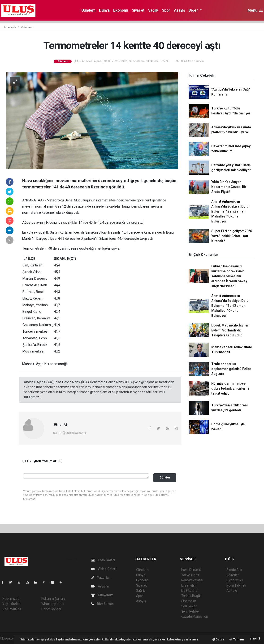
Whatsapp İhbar (53, 604)
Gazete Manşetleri (195, 617)
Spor (166, 10)
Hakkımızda (11, 599)
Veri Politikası (12, 609)
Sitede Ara (234, 570)
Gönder (165, 477)
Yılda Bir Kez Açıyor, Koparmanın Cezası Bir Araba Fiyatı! (229, 187)
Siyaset (138, 10)
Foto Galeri (103, 560)
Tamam (237, 639)
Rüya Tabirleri (236, 585)
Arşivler (100, 586)
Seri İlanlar (189, 606)
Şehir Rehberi (191, 611)
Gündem (88, 10)
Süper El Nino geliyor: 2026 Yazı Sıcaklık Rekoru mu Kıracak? (232, 236)
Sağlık (153, 10)
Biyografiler (235, 580)
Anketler (233, 575)
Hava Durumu (191, 570)
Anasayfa (10, 27)
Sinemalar (189, 601)
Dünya (104, 10)
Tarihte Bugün (192, 596)
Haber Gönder (51, 609)
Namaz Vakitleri (193, 580)
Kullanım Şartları (53, 599)
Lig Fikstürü (189, 591)
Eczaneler (188, 585)
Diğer (194, 10)
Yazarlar (101, 578)
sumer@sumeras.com (69, 433)
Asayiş (180, 10)
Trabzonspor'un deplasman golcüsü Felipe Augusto (231, 369)
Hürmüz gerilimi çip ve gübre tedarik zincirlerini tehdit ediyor (230, 388)
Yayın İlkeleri (11, 604)
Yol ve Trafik (190, 575)
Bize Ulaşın (102, 604)
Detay (218, 639)
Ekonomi (121, 10)
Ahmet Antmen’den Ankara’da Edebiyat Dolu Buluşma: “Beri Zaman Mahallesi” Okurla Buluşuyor (230, 211)
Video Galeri (104, 569)
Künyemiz (102, 595)
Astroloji (232, 591)
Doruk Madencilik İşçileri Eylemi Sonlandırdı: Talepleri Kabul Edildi (230, 330)
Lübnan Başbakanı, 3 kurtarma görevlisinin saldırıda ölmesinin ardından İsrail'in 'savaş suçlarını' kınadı (229, 276)
